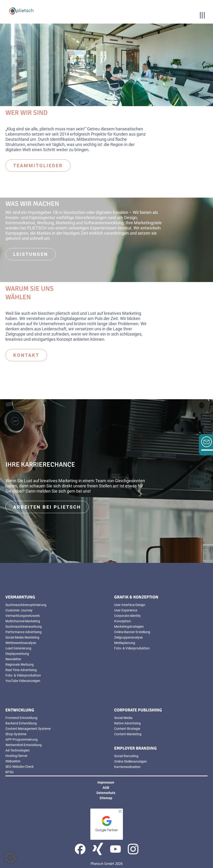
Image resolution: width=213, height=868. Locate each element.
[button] (10, 858)
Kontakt (26, 355)
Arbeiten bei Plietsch (47, 507)
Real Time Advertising (21, 670)
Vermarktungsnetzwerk (23, 616)
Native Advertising (127, 723)
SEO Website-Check (20, 767)
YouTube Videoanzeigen (23, 681)
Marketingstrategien (129, 627)
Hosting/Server (16, 756)
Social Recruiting (126, 756)
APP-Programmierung (22, 739)
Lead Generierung (18, 648)
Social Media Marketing (22, 637)
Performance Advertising (24, 632)
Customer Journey (19, 610)
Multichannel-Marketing (23, 621)
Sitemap (106, 798)
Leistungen (31, 254)
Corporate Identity (127, 616)
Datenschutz (106, 793)
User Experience (126, 610)
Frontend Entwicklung (21, 718)
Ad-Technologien (18, 750)
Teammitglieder (38, 166)
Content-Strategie (127, 729)
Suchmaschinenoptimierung (26, 605)
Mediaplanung (125, 643)
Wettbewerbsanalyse (21, 643)
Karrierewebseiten (127, 767)
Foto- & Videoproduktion (23, 675)
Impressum (106, 782)
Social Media (123, 718)
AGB (106, 788)
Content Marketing (128, 734)
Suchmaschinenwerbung (24, 627)
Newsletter (13, 659)
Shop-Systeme (16, 734)
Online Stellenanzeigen (131, 761)
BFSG (10, 772)
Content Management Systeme (28, 729)
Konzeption (123, 621)
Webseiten (13, 761)
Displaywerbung (17, 654)
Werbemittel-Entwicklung (24, 745)
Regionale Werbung (20, 664)
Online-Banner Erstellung (132, 632)
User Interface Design (130, 605)
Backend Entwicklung (21, 723)
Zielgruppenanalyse (128, 637)
